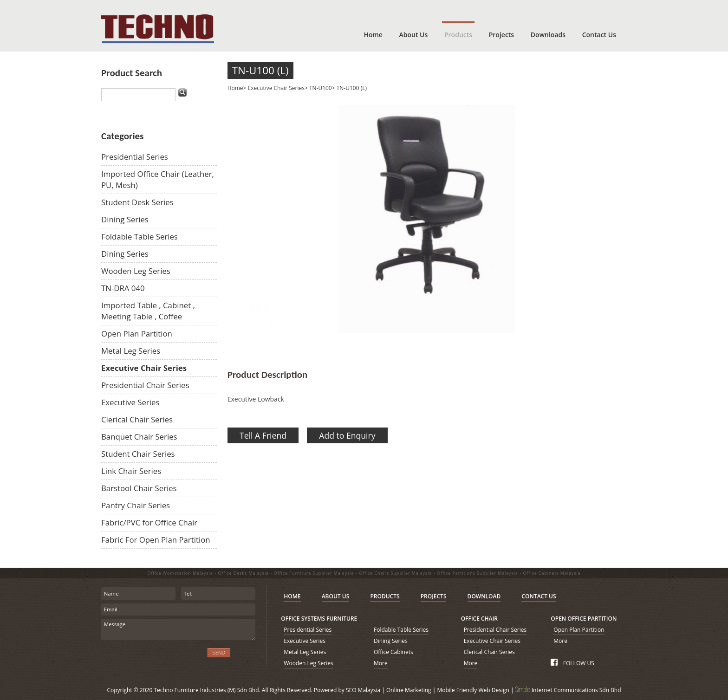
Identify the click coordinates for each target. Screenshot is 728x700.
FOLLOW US (572, 663)
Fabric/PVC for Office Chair (149, 522)
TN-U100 (321, 88)
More (381, 663)
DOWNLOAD (484, 596)
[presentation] (151, 658)
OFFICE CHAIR (479, 619)
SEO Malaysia (363, 690)
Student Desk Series (137, 202)
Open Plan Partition (137, 334)
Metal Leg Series (131, 351)
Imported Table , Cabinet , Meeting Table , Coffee (148, 311)
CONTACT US (539, 596)
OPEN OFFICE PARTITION (584, 619)
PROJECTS (434, 596)
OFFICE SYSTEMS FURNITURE (319, 619)
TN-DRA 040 (123, 288)
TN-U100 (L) (260, 70)
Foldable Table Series (140, 237)
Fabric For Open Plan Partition (156, 540)
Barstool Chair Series (139, 488)
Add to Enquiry (347, 435)
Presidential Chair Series (145, 385)
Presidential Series (135, 157)
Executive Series (130, 402)
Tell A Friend (263, 435)
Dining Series (125, 219)
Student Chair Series (138, 454)
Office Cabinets (393, 652)
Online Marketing (409, 690)
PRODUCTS (385, 596)
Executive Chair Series (144, 368)
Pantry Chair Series (136, 505)
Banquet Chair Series (139, 437)
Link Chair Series (131, 471)
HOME (292, 596)
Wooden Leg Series (136, 271)
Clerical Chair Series (137, 419)
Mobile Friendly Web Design (473, 690)
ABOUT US (336, 596)
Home (235, 88)
